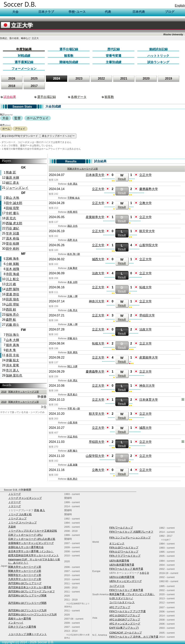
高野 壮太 (72, 240)
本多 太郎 (72, 282)
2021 (124, 79)
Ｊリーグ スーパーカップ (22, 523)
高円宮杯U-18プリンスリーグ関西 (27, 603)
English (180, 6)
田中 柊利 (12, 249)
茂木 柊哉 (12, 239)
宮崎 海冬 (12, 259)
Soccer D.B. (20, 4)
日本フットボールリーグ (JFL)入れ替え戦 (32, 539)
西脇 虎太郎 (14, 223)
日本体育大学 (95, 175)
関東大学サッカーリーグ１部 (19, 402)
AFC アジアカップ (120, 607)
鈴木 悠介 (72, 479)
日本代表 (139, 12)
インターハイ (16, 623)
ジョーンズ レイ (17, 188)
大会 (5, 118)
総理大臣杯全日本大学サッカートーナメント (33, 555)
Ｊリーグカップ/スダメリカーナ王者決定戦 (33, 531)
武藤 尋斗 (12, 325)
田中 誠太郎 (14, 203)
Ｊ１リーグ (15, 494)
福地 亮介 (12, 315)
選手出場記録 (69, 49)
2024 (57, 79)
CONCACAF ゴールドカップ (125, 633)
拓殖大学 (145, 287)
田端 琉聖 (12, 208)
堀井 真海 (12, 345)
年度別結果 (24, 49)
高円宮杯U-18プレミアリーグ (25, 583)
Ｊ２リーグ (15, 502)
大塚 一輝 (72, 296)
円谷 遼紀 (12, 228)
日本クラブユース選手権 (22, 627)
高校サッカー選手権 (20, 619)
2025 (34, 79)
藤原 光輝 (12, 178)
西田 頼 (11, 310)
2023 (79, 79)
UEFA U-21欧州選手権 (122, 577)
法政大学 (98, 273)
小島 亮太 (72, 310)
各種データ (79, 97)
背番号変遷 (114, 56)
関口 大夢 (72, 366)
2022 (101, 79)
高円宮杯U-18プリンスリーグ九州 (27, 610)
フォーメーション (24, 69)
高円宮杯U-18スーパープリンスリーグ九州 (32, 614)
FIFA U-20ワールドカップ (124, 548)
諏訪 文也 (72, 226)
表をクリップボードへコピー (58, 136)
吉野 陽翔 (12, 289)
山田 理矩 (12, 304)
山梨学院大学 (149, 245)
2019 (169, 79)
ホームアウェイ (38, 118)
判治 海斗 (12, 335)
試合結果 (10, 97)
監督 (18, 118)
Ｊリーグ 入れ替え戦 (20, 514)
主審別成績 (114, 62)
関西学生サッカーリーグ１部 (25, 575)
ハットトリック (158, 56)
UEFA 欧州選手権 (119, 561)
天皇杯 (12, 527)
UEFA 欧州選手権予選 (122, 565)
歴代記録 (114, 49)
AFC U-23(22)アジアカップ (125, 615)
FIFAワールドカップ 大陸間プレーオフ (131, 532)
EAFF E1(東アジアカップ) (124, 628)
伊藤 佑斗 (72, 338)
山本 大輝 (12, 340)
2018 (12, 86)
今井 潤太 (72, 184)
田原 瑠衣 (12, 299)
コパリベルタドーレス (122, 602)
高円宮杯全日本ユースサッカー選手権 (30, 587)
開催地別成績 (69, 62)
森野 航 (11, 320)
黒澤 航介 (72, 394)
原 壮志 (11, 218)
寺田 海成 (12, 274)
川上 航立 (12, 279)
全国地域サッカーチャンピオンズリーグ (31, 543)
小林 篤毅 (12, 264)
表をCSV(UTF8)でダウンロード (20, 136)
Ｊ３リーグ (15, 506)
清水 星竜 (12, 365)
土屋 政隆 (72, 465)
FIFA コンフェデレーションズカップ (130, 538)
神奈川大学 (97, 301)
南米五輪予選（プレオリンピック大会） (132, 594)
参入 (42, 510)
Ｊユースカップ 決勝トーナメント (28, 634)
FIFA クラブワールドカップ (125, 556)
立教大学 (145, 203)
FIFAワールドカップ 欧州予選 (126, 569)
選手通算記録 (24, 62)
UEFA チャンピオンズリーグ (125, 581)
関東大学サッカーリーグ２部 (19, 392)
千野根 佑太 (74, 198)
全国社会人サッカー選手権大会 (26, 547)
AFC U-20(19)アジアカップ (125, 620)
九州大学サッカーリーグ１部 (25, 579)
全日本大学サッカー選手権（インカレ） (31, 551)
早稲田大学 (147, 315)
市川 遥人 (12, 370)
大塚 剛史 (72, 268)
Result (122, 177)
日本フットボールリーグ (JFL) (25, 535)
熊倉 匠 (11, 172)
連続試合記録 (158, 49)
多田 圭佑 (12, 355)
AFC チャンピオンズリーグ (125, 624)
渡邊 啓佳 (12, 294)
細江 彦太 (12, 183)
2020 (146, 79)
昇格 (37, 510)
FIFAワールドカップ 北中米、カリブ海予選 (134, 637)
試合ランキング (158, 62)
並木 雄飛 (12, 269)
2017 (34, 86)
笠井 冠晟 (12, 233)
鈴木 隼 (11, 350)
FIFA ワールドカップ (121, 528)
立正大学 (17, 25)
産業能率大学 (95, 217)
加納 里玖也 (14, 375)
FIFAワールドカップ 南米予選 (126, 590)
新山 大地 (12, 198)
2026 (12, 79)
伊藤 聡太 (12, 360)
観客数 (69, 56)
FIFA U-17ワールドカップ (124, 552)
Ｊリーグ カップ (17, 518)
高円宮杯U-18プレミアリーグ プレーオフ (31, 591)
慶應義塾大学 (149, 189)
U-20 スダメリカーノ (121, 598)
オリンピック (117, 543)
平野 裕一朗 (74, 409)
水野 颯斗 (72, 451)
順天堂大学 (147, 231)
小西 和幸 (72, 423)
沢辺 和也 (72, 437)
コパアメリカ (117, 586)
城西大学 (98, 259)
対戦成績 (24, 56)
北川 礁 (11, 284)
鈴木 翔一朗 (74, 254)
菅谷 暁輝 (12, 244)
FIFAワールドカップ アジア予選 (127, 611)
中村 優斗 (12, 213)
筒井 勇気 (72, 352)
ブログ (170, 12)
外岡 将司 (72, 212)
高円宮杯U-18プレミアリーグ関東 (27, 596)
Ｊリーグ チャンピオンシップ (25, 498)
